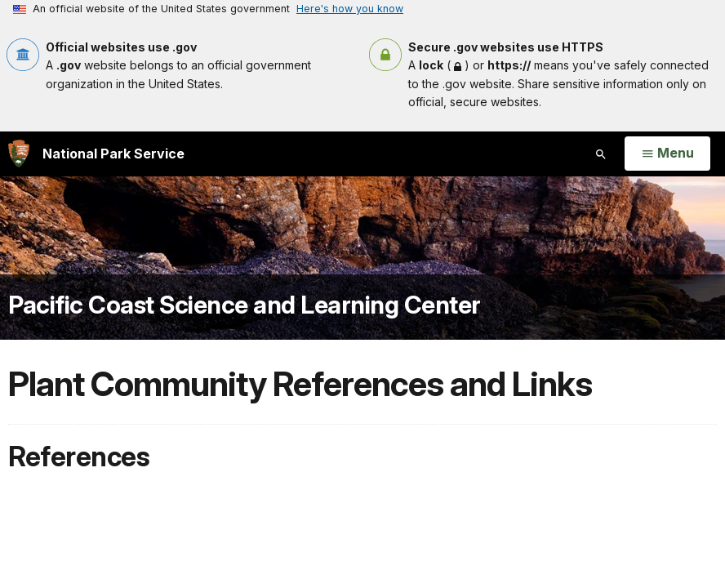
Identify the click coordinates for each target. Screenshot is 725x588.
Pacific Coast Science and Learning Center (245, 305)
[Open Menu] (667, 154)
